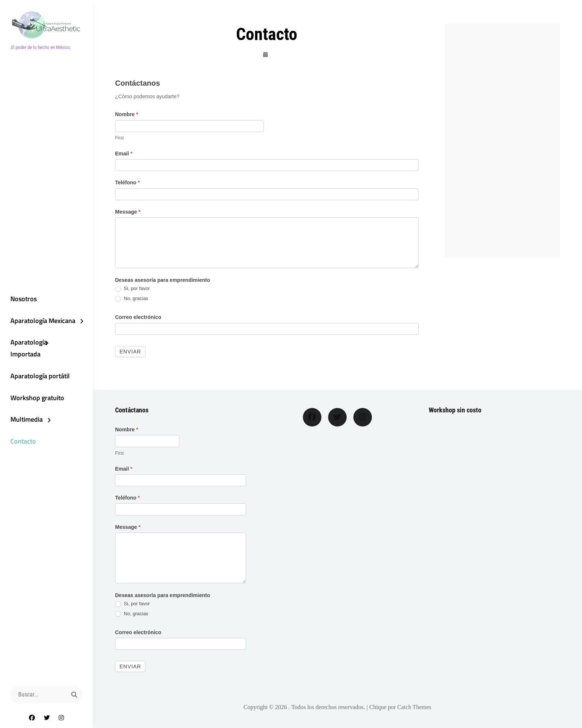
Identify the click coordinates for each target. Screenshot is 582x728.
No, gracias (132, 299)
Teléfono (127, 182)
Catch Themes (414, 707)
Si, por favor (133, 289)
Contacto (22, 442)
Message (128, 212)
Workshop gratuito (36, 398)
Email (124, 154)
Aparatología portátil (39, 376)
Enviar (130, 352)
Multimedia (25, 420)
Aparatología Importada (28, 348)
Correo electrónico (138, 317)
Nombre (127, 114)
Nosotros (22, 298)
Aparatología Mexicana (42, 320)
